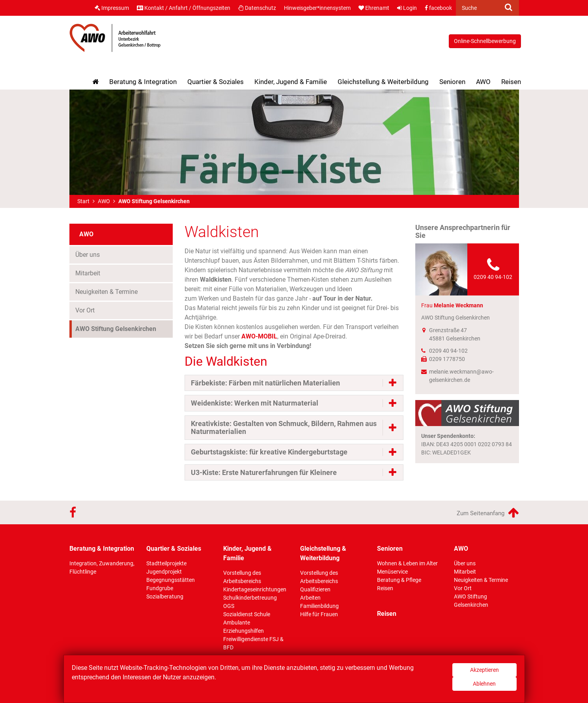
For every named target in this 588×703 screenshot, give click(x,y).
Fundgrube (160, 588)
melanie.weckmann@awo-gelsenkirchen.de (461, 376)
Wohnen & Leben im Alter (407, 563)
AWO (483, 82)
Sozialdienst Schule (247, 614)
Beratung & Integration (143, 82)
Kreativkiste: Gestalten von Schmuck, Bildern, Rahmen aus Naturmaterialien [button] (284, 428)
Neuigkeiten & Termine (106, 292)
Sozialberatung (165, 596)
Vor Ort (85, 310)
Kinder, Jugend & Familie (291, 82)
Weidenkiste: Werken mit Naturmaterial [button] (255, 403)
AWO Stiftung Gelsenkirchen (116, 329)
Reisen (511, 82)
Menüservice (392, 572)
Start (83, 201)
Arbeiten (310, 598)
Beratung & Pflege (399, 580)
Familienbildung (319, 606)
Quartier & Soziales (216, 82)
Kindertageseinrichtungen (255, 589)
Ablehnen (484, 684)
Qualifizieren (315, 589)
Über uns (88, 255)
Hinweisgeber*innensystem (317, 8)
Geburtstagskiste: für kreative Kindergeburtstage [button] (269, 452)
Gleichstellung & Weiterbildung (383, 82)
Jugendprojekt (164, 572)
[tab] (294, 383)
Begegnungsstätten (171, 580)
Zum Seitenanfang (488, 512)
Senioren (452, 82)
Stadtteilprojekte (166, 563)
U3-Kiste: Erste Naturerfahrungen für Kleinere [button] (264, 473)
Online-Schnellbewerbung (485, 41)
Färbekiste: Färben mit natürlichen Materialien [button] (265, 383)
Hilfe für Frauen (319, 614)
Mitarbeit (88, 273)
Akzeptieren (484, 670)
